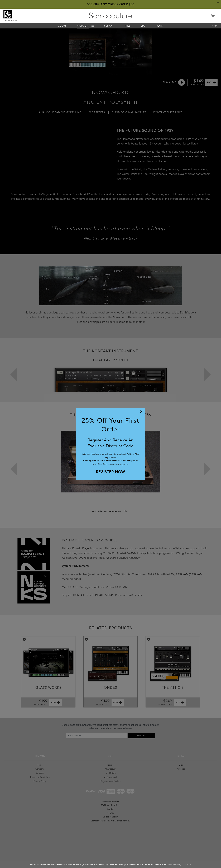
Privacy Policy (174, 865)
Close (188, 865)
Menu (93, 26)
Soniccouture (111, 16)
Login (215, 26)
